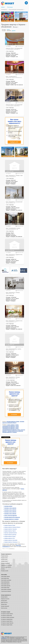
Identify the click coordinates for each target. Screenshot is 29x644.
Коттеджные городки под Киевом (8, 617)
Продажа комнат (4, 558)
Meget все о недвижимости (14, 633)
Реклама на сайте (5, 571)
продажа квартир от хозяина (10, 432)
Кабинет (3, 7)
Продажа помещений (5, 563)
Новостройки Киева (5, 578)
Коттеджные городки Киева (6, 616)
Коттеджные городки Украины (7, 614)
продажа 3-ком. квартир (10, 512)
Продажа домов (4, 560)
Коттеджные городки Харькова (7, 623)
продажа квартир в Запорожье (11, 542)
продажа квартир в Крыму (10, 537)
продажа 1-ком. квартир (10, 508)
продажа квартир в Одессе (10, 531)
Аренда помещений (5, 606)
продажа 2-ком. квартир (10, 510)
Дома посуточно (4, 602)
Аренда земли (4, 604)
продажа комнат (8, 506)
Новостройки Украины (6, 576)
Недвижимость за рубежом (6, 565)
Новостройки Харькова (6, 586)
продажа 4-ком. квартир (10, 514)
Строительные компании (6, 591)
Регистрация (10, 7)
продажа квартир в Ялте (10, 538)
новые (8, 29)
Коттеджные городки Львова (7, 625)
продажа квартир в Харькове (10, 529)
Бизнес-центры (4, 608)
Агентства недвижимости (6, 567)
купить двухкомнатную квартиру (11, 427)
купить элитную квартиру (11, 515)
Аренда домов (4, 601)
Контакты (3, 569)
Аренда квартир (4, 597)
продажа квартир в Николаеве (11, 540)
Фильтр (16, 27)
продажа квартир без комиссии (15, 431)
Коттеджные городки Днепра (7, 619)
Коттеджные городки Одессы (7, 621)
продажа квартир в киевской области (13, 422)
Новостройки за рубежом (6, 589)
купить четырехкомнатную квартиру (10, 429)
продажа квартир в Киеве (13, 421)
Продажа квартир (5, 556)
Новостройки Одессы (5, 584)
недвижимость (12, 549)
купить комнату (11, 425)
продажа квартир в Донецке (10, 535)
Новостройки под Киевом (6, 580)
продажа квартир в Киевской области (12, 527)
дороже (14, 31)
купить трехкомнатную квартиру (11, 428)
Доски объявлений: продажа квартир (16, 9)
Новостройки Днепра (5, 582)
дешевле (9, 31)
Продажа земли (4, 561)
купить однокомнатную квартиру (11, 425)
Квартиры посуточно (5, 599)
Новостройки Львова (5, 588)
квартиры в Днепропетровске (11, 533)
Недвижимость (4, 9)
